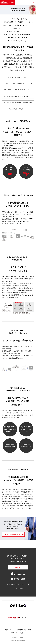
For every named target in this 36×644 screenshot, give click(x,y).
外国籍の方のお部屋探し (24, 630)
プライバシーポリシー (18, 633)
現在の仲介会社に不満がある (17, 109)
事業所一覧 (8, 630)
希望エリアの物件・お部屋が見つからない (17, 83)
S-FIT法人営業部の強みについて (13, 534)
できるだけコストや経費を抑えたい (17, 77)
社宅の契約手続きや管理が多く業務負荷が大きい (17, 90)
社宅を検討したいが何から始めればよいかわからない (17, 103)
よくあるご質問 (18, 589)
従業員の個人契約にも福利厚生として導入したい (17, 96)
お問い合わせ (18, 567)
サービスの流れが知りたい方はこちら (18, 584)
